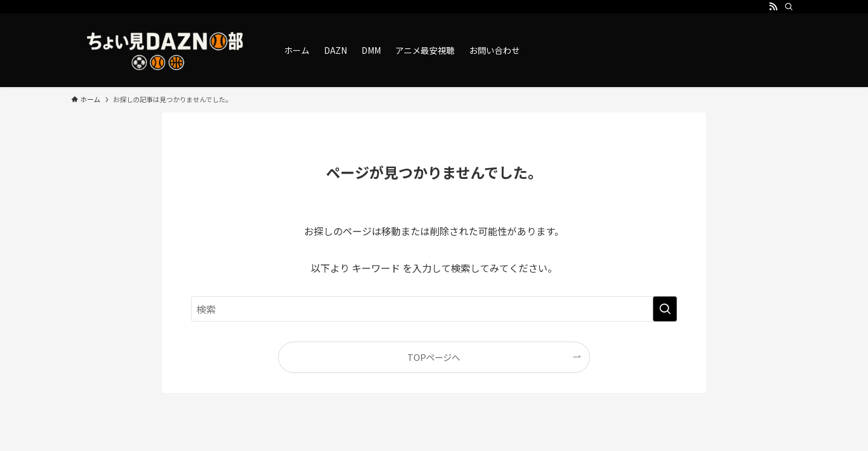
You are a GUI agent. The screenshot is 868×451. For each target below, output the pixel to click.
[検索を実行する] (665, 309)
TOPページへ (434, 357)
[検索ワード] (434, 309)
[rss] (773, 7)
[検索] (789, 7)
